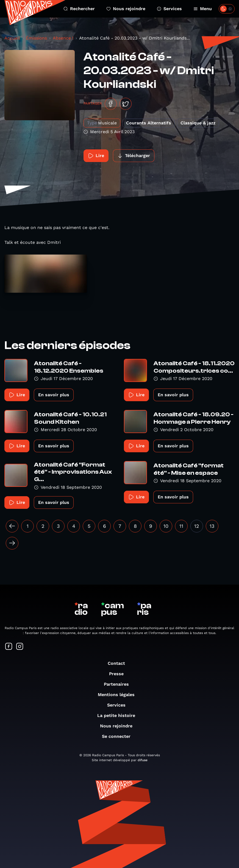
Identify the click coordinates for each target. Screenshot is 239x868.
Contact (119, 663)
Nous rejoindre (126, 9)
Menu (203, 9)
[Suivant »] (12, 543)
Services (169, 9)
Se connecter (119, 736)
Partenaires (119, 684)
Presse (119, 674)
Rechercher (79, 9)
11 (181, 526)
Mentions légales (119, 695)
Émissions (36, 38)
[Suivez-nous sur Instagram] (20, 647)
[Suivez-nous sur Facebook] (9, 647)
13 (212, 526)
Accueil (12, 38)
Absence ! (63, 38)
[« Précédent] (12, 526)
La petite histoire (119, 715)
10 (166, 526)
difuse (143, 760)
